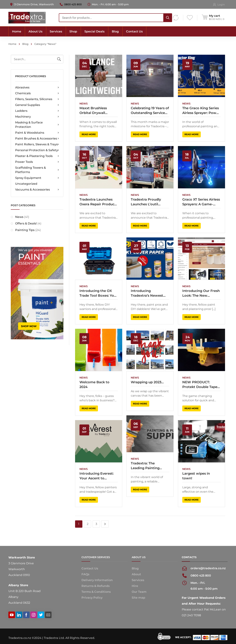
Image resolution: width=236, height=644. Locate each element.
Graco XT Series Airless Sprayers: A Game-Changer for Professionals (200, 201)
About (136, 574)
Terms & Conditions (96, 592)
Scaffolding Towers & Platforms (37, 170)
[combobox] (115, 18)
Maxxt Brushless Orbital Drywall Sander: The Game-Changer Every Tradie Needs (97, 111)
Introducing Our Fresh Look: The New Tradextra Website (200, 292)
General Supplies (37, 105)
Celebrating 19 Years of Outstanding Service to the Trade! (150, 111)
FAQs (85, 574)
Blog (25, 44)
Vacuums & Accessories (37, 190)
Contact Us (90, 568)
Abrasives (37, 88)
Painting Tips (25, 230)
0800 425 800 (73, 4)
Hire (135, 586)
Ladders (37, 111)
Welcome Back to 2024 (94, 383)
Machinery (37, 117)
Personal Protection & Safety (37, 150)
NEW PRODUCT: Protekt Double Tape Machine (199, 383)
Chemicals (37, 93)
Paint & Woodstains (37, 133)
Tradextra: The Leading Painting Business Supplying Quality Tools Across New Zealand (147, 464)
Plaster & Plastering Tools (37, 156)
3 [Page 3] (96, 524)
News (19, 217)
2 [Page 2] (88, 524)
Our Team (139, 592)
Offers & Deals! (26, 223)
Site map (138, 598)
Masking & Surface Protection (37, 125)
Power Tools (37, 162)
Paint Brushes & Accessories (37, 139)
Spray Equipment (37, 178)
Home (12, 44)
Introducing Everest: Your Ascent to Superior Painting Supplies (97, 474)
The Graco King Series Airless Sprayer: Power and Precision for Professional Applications (200, 111)
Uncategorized (26, 184)
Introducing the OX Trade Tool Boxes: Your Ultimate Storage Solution (99, 292)
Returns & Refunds (96, 586)
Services (138, 580)
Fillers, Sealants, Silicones (37, 99)
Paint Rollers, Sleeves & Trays (37, 144)
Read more (89, 134)
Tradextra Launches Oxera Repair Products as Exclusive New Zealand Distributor (98, 201)
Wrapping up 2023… (147, 381)
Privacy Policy (92, 598)
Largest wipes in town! (195, 474)
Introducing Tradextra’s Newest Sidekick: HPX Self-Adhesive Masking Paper (147, 292)
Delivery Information (97, 580)
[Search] (168, 18)
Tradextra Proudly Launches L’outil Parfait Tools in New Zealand (147, 201)
